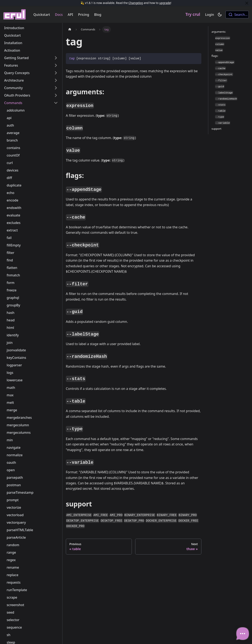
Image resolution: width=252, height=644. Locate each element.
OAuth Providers (17, 95)
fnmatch (13, 275)
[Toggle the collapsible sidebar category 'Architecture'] (56, 80)
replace (12, 575)
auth (10, 125)
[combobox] (237, 15)
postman (14, 485)
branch (12, 140)
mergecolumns (19, 433)
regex (11, 560)
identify (13, 335)
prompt (13, 500)
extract (12, 230)
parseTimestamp (20, 492)
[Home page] (70, 29)
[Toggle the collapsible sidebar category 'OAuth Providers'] (56, 95)
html (10, 328)
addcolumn (16, 110)
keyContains (16, 358)
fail (9, 238)
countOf (13, 155)
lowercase (15, 380)
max (10, 395)
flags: (215, 56)
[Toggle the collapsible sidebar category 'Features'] (56, 65)
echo (11, 193)
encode (12, 200)
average (13, 133)
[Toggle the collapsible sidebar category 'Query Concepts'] (56, 73)
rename (13, 567)
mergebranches (19, 418)
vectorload (15, 515)
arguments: (219, 32)
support (216, 129)
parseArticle (16, 537)
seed (10, 612)
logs (10, 373)
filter (10, 253)
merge (12, 410)
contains (13, 148)
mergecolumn (18, 425)
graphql (13, 298)
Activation (12, 50)
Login (210, 15)
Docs (59, 15)
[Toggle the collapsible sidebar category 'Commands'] (56, 103)
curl (10, 163)
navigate (14, 448)
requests (14, 582)
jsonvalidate (16, 350)
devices (12, 170)
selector (13, 620)
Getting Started (16, 58)
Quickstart (42, 15)
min (10, 440)
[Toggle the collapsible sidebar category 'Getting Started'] (56, 58)
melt (10, 403)
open (11, 470)
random (13, 545)
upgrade (165, 3)
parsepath (15, 477)
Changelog (136, 3)
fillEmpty (14, 245)
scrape (12, 597)
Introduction (14, 28)
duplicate (14, 185)
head (11, 320)
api (9, 118)
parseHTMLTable (20, 530)
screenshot (15, 605)
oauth (11, 462)
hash (11, 313)
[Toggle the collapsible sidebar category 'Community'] (56, 88)
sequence (14, 627)
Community (13, 88)
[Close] (247, 3)
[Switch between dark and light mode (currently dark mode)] (220, 15)
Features (11, 65)
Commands (13, 103)
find (10, 260)
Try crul (193, 14)
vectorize (14, 507)
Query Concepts (17, 73)
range (11, 552)
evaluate (13, 215)
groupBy (13, 305)
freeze (12, 290)
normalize (15, 455)
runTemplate (17, 590)
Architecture (14, 80)
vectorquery (16, 522)
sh (9, 635)
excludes (14, 223)
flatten (12, 268)
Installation (13, 43)
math (11, 388)
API (70, 15)
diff (9, 178)
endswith (14, 208)
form (11, 283)
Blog (98, 15)
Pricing (84, 15)
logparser (14, 365)
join (10, 343)
